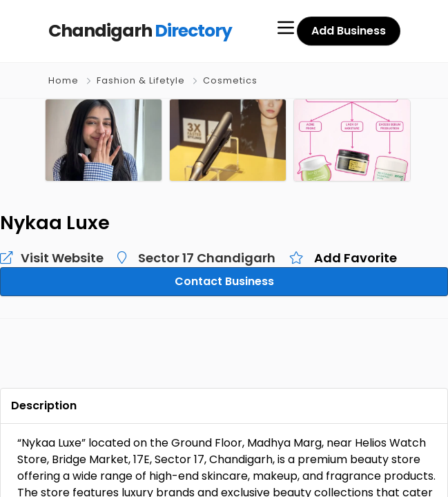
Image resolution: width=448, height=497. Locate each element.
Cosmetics (228, 80)
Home (64, 80)
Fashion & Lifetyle (139, 80)
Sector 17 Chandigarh (185, 257)
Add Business (349, 31)
